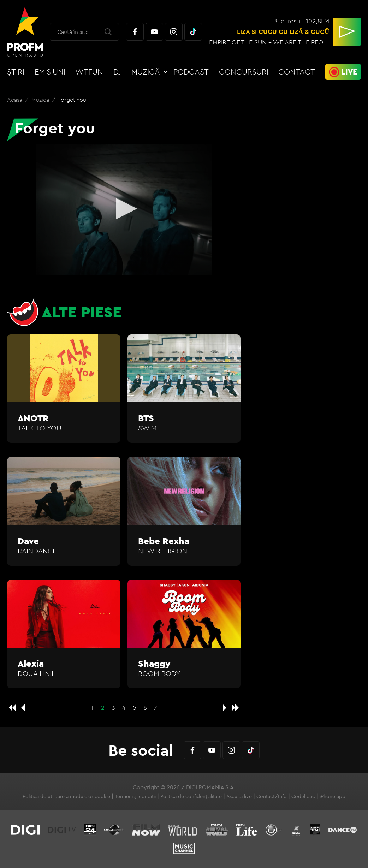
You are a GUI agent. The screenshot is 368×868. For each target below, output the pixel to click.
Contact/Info (272, 796)
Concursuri (244, 72)
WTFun (89, 72)
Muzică (146, 72)
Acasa (15, 100)
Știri (16, 72)
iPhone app (333, 796)
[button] (124, 209)
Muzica (41, 100)
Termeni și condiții (135, 796)
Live (349, 72)
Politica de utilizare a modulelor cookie (66, 796)
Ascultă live (239, 796)
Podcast (191, 72)
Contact (297, 72)
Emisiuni (50, 72)
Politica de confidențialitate (191, 796)
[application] (124, 209)
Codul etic (303, 796)
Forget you (72, 100)
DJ (117, 72)
